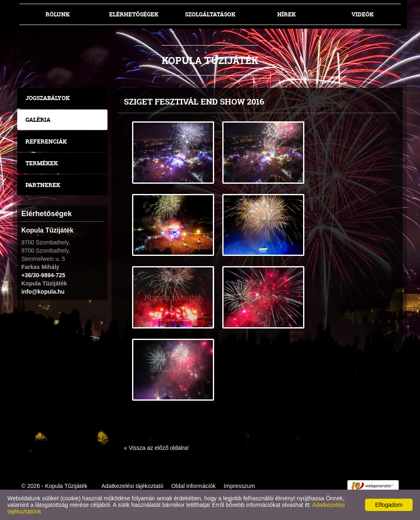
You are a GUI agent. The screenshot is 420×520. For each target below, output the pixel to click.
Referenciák (46, 141)
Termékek (42, 163)
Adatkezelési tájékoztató (132, 486)
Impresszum (239, 486)
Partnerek (43, 185)
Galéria (38, 120)
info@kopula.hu (43, 292)
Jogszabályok (48, 98)
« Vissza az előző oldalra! (156, 448)
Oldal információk (194, 486)
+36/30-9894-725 (43, 275)
